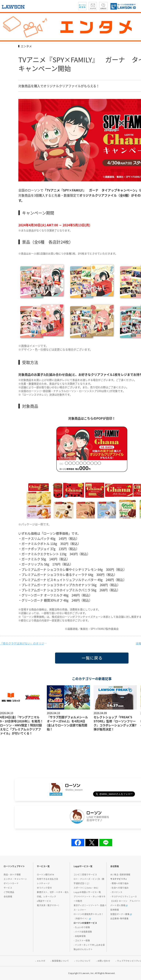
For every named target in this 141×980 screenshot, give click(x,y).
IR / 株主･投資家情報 (120, 875)
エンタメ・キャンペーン (15, 879)
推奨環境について (60, 961)
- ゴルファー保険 (82, 941)
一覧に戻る (61, 663)
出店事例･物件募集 (119, 919)
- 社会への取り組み (120, 888)
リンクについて (83, 961)
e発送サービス (44, 901)
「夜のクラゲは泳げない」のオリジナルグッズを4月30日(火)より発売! (24, 643)
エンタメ (26, 46)
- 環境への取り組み (120, 883)
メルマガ (41, 961)
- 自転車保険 (80, 936)
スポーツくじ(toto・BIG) (86, 888)
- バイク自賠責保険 (83, 932)
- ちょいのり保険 (82, 927)
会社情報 (8, 897)
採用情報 (115, 910)
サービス (8, 888)
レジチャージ (43, 883)
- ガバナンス (116, 892)
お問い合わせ (104, 961)
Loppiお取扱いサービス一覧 (87, 892)
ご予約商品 (9, 892)
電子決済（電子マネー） (49, 905)
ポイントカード (11, 883)
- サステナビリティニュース (124, 897)
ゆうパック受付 (44, 888)
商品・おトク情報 (12, 875)
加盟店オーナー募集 (121, 914)
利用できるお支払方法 (48, 879)
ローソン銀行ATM (45, 875)
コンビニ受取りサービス (85, 875)
